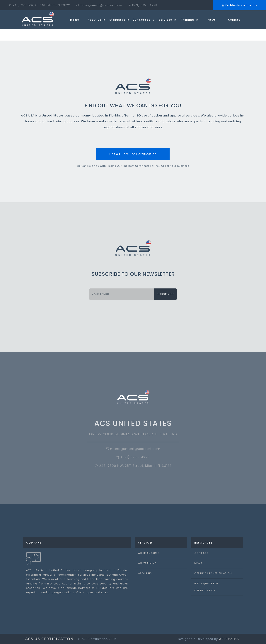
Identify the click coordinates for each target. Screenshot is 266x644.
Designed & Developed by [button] (209, 639)
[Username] (122, 294)
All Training (147, 563)
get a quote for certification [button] (133, 154)
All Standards (149, 553)
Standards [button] (118, 20)
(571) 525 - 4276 (143, 5)
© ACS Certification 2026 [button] (97, 639)
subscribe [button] (165, 294)
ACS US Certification (50, 639)
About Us (145, 573)
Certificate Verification (239, 5)
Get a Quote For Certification (206, 587)
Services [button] (166, 20)
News (212, 20)
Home (75, 20)
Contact (234, 20)
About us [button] (95, 20)
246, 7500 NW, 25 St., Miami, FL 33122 (39, 5)
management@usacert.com (133, 449)
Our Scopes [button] (142, 20)
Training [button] (188, 20)
